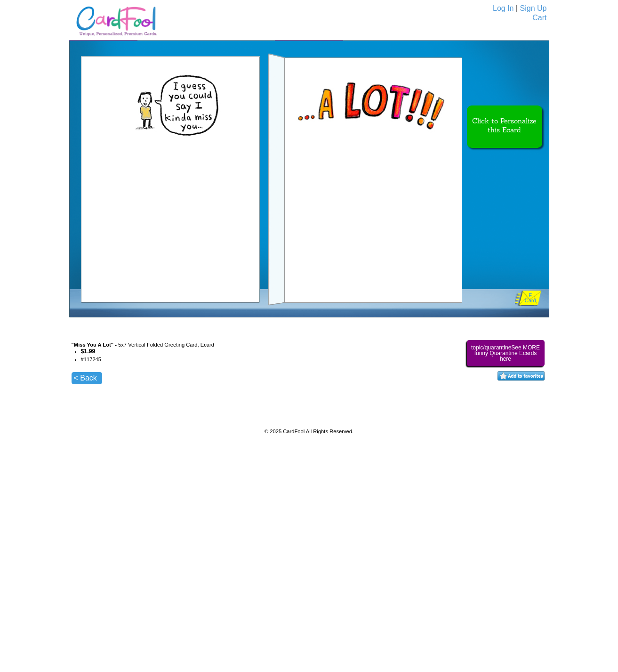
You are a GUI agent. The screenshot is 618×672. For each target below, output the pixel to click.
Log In (503, 8)
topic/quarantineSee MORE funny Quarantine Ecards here (506, 353)
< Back (85, 378)
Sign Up (534, 8)
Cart (539, 18)
